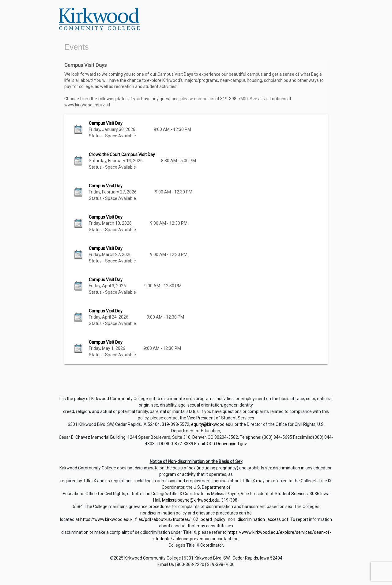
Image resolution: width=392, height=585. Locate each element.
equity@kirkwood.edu (212, 424)
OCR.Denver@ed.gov (227, 444)
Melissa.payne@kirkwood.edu (191, 500)
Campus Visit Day (106, 123)
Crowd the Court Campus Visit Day (122, 155)
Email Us (166, 564)
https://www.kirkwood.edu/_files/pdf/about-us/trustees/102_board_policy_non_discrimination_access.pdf (184, 519)
